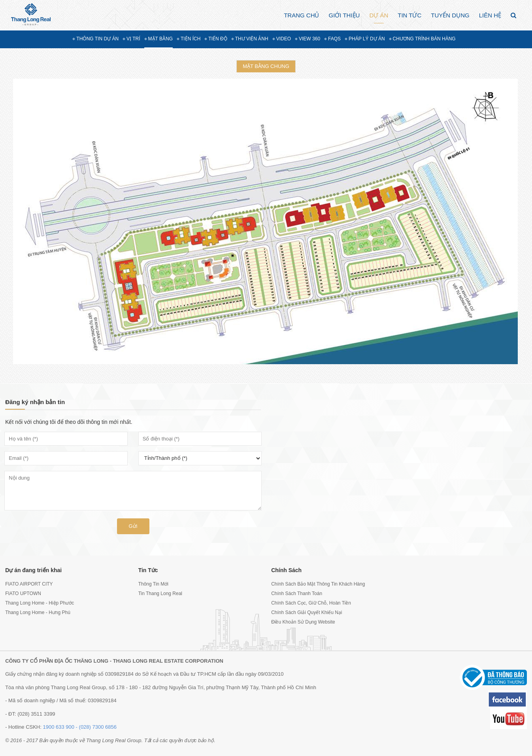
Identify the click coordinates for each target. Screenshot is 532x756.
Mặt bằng (160, 39)
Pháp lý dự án (367, 39)
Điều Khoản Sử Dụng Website (303, 622)
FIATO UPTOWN (23, 593)
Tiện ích (191, 39)
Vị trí (133, 39)
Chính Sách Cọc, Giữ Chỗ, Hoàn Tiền (311, 603)
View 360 (309, 39)
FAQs (334, 39)
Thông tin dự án (97, 39)
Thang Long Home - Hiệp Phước (40, 603)
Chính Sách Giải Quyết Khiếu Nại (307, 612)
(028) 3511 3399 (36, 714)
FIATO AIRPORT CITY (29, 584)
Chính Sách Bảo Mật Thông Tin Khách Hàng (318, 584)
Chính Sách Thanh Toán (297, 593)
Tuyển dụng (450, 15)
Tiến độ (218, 39)
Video (284, 39)
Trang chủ (301, 15)
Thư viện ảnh (252, 39)
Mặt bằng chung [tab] (266, 66)
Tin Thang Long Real (160, 593)
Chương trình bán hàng (424, 39)
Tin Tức (409, 15)
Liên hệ (490, 15)
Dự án (379, 15)
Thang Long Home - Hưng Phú (38, 612)
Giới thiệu (344, 15)
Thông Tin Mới (153, 584)
